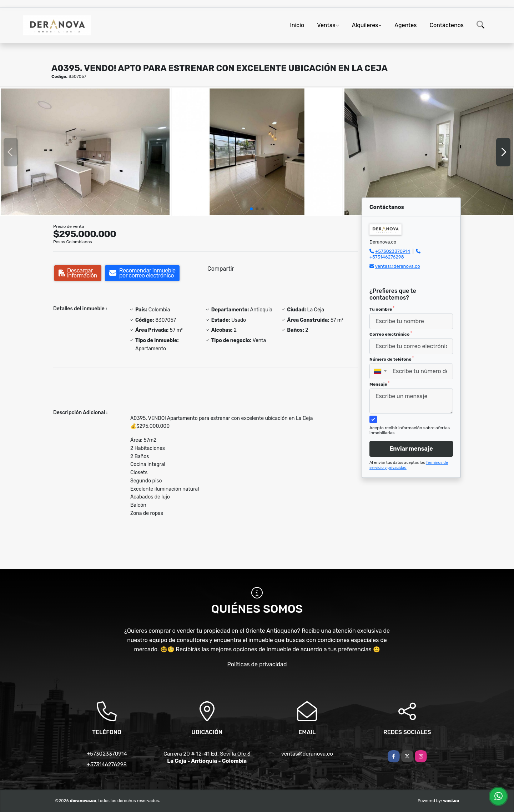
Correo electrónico (391, 334)
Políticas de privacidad (257, 664)
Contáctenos (447, 25)
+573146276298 (387, 257)
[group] (85, 152)
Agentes (405, 25)
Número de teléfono (392, 359)
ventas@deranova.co (398, 266)
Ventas (326, 25)
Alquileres (365, 25)
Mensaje (379, 384)
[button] (251, 209)
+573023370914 (393, 251)
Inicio (297, 25)
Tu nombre (382, 309)
